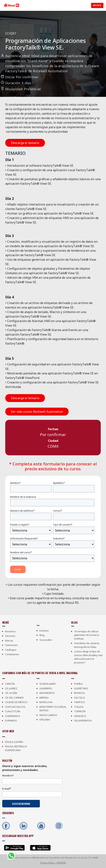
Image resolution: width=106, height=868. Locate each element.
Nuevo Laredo (48, 715)
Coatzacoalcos (15, 707)
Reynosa (79, 693)
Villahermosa (83, 720)
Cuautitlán (13, 711)
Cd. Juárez (11, 688)
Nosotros (10, 631)
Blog (42, 635)
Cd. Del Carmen (14, 698)
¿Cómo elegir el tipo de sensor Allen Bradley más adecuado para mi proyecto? (88, 657)
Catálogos (11, 650)
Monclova (46, 702)
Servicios (10, 636)
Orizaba (45, 720)
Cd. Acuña (11, 693)
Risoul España (14, 742)
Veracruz (80, 716)
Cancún (10, 684)
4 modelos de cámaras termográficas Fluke (87, 645)
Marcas (9, 641)
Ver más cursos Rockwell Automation (37, 412)
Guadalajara (48, 684)
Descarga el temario (25, 143)
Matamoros (47, 693)
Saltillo (79, 698)
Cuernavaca (12, 716)
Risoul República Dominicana (16, 748)
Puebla (78, 684)
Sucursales (46, 640)
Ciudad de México (16, 702)
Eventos (44, 631)
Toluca (79, 707)
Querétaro (81, 688)
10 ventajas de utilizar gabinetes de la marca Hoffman (86, 635)
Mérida (44, 698)
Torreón (80, 711)
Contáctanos (12, 654)
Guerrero (46, 688)
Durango (11, 720)
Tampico (79, 702)
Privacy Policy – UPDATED (53, 863)
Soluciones (11, 645)
